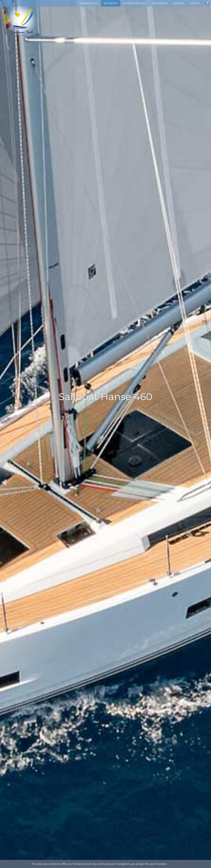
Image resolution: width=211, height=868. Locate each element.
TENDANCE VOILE (88, 3)
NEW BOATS (111, 3)
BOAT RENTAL (160, 3)
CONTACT (195, 3)
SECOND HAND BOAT (135, 3)
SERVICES (179, 3)
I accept (175, 864)
